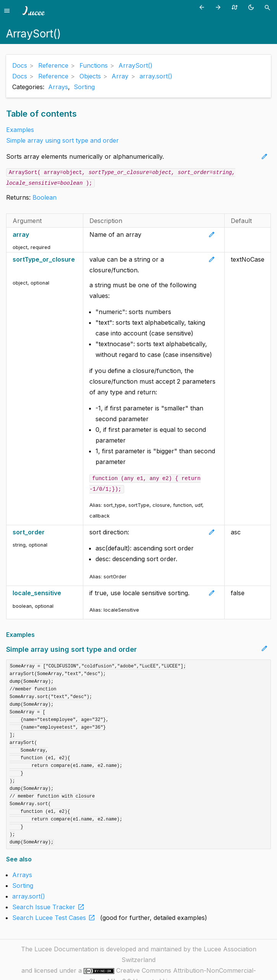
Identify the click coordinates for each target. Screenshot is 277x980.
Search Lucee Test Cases (55, 918)
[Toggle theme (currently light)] (252, 7)
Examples (20, 130)
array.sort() (29, 896)
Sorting (84, 87)
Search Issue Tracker (50, 907)
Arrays (58, 87)
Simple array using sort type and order (62, 140)
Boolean (45, 197)
